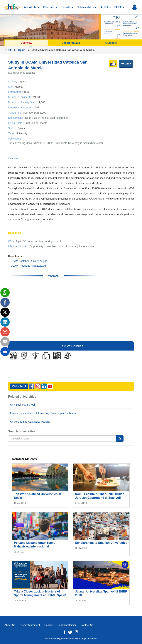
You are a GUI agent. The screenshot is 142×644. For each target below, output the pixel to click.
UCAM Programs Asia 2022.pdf (29, 266)
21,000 (37, 97)
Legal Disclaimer (67, 625)
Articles (106, 7)
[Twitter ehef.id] (70, 632)
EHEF (119, 7)
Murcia (19, 87)
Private (22, 128)
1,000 (42, 102)
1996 (27, 92)
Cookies (49, 625)
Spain (22, 50)
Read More (15, 233)
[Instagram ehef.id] (77, 632)
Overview (26, 43)
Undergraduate (71, 43)
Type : (12, 133)
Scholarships (87, 7)
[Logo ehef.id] (12, 5)
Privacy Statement (30, 625)
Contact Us (87, 625)
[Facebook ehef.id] (65, 632)
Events (68, 7)
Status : (13, 128)
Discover (50, 7)
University (22, 133)
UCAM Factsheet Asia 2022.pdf (29, 261)
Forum (126, 64)
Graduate (111, 43)
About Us (32, 7)
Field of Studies (71, 346)
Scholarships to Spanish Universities (101, 543)
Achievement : (16, 139)
